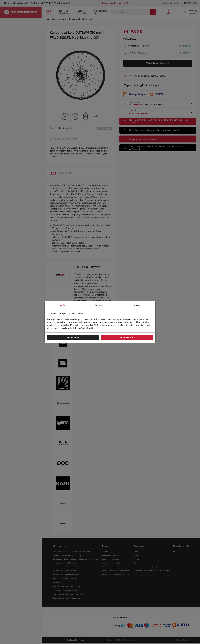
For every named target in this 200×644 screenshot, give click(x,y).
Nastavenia (73, 338)
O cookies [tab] (136, 305)
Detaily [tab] (98, 305)
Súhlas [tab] (62, 305)
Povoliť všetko (127, 338)
